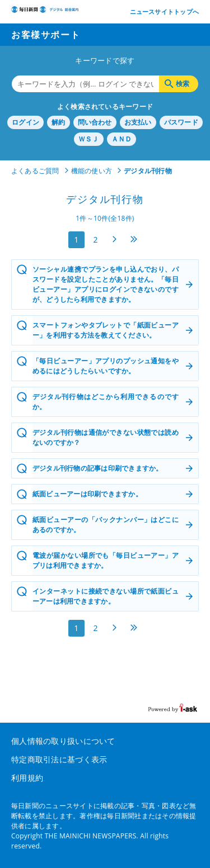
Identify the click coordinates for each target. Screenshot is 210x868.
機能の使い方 (92, 171)
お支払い (138, 122)
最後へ (134, 239)
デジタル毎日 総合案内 (45, 13)
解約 (58, 122)
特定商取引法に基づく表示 (59, 759)
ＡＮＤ (122, 139)
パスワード (181, 122)
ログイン (25, 122)
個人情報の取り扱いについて (63, 741)
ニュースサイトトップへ (164, 11)
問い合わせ (95, 122)
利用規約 (27, 778)
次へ (115, 239)
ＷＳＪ (89, 139)
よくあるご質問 (35, 171)
